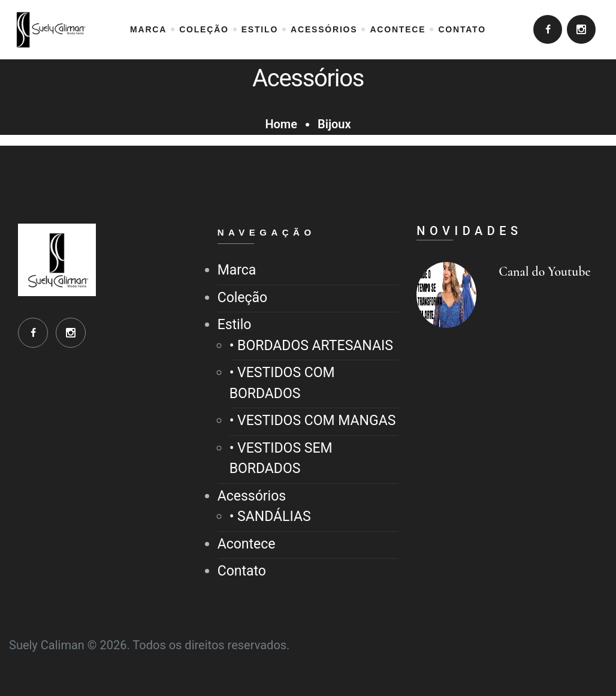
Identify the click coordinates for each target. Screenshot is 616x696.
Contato (242, 571)
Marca (237, 270)
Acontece (247, 544)
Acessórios (252, 496)
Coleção (243, 298)
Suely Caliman (47, 645)
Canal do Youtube (544, 272)
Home (281, 124)
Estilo (235, 325)
